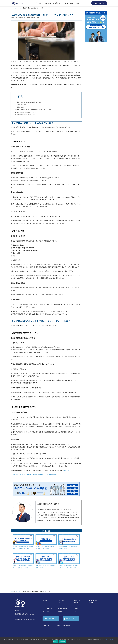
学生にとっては (21, 107)
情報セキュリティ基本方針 (64, 626)
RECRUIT (77, 600)
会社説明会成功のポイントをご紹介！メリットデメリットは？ (33, 110)
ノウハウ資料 (46, 611)
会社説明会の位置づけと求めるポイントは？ (28, 102)
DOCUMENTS (47, 608)
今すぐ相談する (99, 3)
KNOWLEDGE (63, 600)
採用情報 (76, 603)
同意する (56, 642)
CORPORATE (63, 608)
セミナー (78, 3)
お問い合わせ (52, 619)
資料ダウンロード (72, 619)
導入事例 (48, 3)
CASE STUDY (93, 600)
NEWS (76, 608)
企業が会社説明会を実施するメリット (27, 112)
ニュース (76, 611)
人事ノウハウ (69, 3)
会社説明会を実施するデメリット (26, 115)
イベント (45, 603)
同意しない (63, 642)
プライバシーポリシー (49, 626)
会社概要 (60, 611)
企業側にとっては (22, 105)
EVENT (45, 600)
